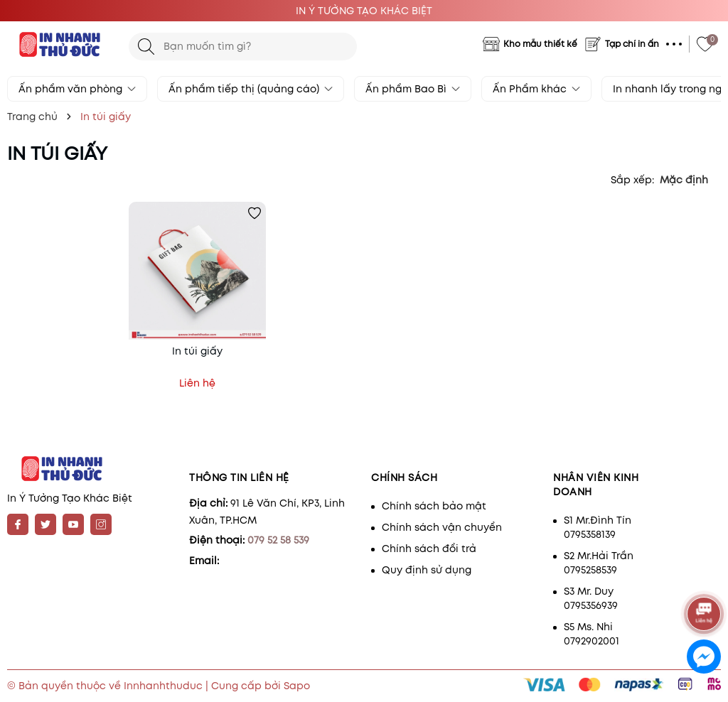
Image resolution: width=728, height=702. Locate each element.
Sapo (297, 686)
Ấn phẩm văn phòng (77, 89)
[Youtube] (73, 524)
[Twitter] (45, 524)
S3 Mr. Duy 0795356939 (591, 598)
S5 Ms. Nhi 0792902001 (591, 634)
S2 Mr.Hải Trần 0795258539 (599, 563)
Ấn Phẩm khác (536, 89)
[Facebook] (18, 524)
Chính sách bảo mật (434, 506)
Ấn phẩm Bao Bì (413, 89)
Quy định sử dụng (427, 570)
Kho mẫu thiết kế (540, 44)
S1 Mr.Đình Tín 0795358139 (598, 527)
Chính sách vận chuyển (442, 527)
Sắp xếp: (632, 180)
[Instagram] (101, 524)
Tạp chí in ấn (632, 44)
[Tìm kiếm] (146, 47)
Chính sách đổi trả (429, 549)
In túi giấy (197, 351)
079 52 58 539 (278, 540)
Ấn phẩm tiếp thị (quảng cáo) (251, 89)
